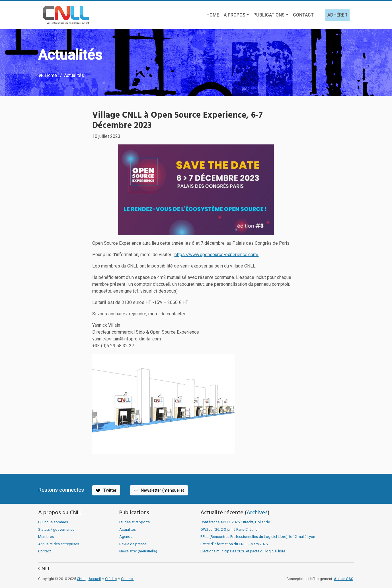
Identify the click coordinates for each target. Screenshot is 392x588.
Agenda (126, 537)
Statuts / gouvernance (56, 529)
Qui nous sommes (53, 522)
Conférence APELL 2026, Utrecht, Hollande (235, 522)
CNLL (81, 579)
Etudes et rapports (135, 522)
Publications (269, 15)
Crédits (111, 579)
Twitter (106, 490)
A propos (235, 15)
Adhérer (337, 15)
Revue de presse (133, 544)
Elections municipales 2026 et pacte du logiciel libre (243, 551)
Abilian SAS (344, 579)
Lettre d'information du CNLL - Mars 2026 (234, 544)
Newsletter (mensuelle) (159, 490)
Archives (257, 513)
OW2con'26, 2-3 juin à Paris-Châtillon (230, 529)
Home (213, 15)
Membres (46, 537)
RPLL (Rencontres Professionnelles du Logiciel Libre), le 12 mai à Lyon (258, 537)
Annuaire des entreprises (59, 544)
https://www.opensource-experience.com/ (217, 255)
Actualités (74, 75)
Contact (303, 15)
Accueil (95, 579)
